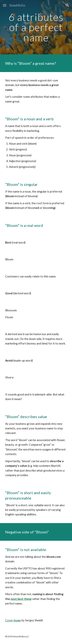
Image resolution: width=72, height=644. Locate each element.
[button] (5, 5)
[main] (36, 27)
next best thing (21, 599)
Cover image (13, 620)
